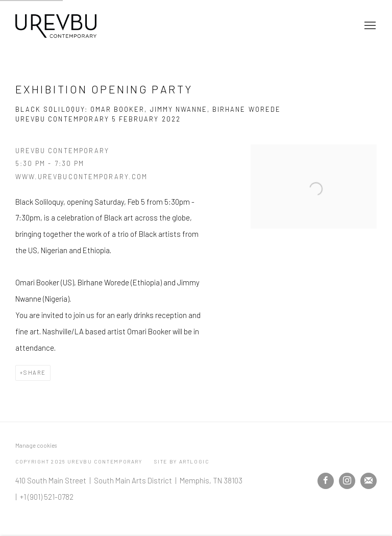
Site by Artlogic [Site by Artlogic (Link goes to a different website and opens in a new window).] (181, 461)
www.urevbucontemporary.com (81, 177)
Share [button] (35, 372)
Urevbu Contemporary (56, 26)
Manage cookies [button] (36, 445)
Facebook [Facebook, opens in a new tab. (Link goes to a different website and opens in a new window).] (326, 481)
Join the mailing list (369, 481)
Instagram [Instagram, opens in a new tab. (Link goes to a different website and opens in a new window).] (347, 481)
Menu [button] (369, 26)
